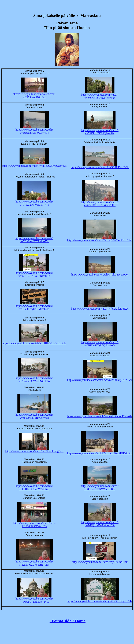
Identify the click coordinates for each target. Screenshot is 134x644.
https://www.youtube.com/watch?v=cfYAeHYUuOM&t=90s (100, 96)
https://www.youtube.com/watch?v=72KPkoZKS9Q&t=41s (100, 132)
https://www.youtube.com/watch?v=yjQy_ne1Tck (100, 562)
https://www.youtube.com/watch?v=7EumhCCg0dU (34, 451)
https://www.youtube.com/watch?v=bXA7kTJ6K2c (100, 309)
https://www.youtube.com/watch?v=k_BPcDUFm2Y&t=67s (34, 487)
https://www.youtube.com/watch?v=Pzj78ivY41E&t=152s (100, 240)
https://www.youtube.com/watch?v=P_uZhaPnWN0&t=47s (34, 203)
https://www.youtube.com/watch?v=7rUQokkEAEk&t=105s (100, 524)
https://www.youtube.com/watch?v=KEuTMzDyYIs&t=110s (34, 563)
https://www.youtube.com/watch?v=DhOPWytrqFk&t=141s (34, 307)
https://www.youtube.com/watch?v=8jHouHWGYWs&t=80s (100, 487)
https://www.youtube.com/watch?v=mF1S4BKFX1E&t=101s (34, 274)
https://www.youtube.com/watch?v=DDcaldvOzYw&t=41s (34, 131)
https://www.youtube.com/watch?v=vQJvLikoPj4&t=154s (100, 380)
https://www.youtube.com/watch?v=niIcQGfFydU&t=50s (34, 166)
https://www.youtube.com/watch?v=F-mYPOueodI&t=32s (34, 96)
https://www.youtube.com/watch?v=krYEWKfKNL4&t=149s (100, 204)
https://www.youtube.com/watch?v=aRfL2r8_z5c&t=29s (34, 343)
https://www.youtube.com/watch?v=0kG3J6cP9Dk (100, 275)
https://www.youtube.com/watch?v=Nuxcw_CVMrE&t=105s (34, 380)
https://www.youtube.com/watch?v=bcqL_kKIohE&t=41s (100, 416)
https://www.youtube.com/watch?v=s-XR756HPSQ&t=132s (34, 525)
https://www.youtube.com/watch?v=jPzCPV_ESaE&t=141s (34, 600)
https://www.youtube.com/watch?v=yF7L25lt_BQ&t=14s (100, 601)
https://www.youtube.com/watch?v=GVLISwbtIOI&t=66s (100, 453)
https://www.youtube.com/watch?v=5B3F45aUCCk (100, 167)
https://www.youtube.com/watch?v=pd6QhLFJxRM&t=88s (34, 416)
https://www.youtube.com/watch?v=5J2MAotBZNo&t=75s (34, 240)
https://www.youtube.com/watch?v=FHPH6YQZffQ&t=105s (100, 344)
